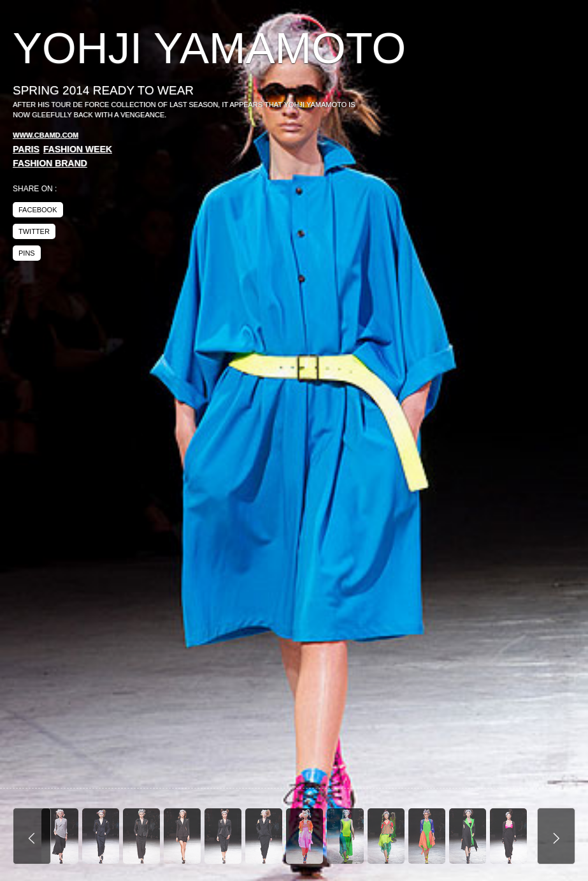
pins (27, 253)
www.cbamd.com (46, 135)
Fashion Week (78, 149)
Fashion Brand (50, 163)
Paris (26, 149)
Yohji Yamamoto (209, 48)
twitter (34, 231)
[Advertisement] (468, 121)
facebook (38, 210)
